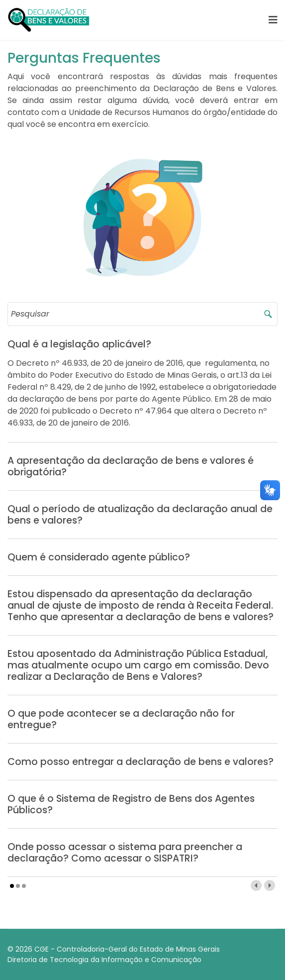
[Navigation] (273, 20)
